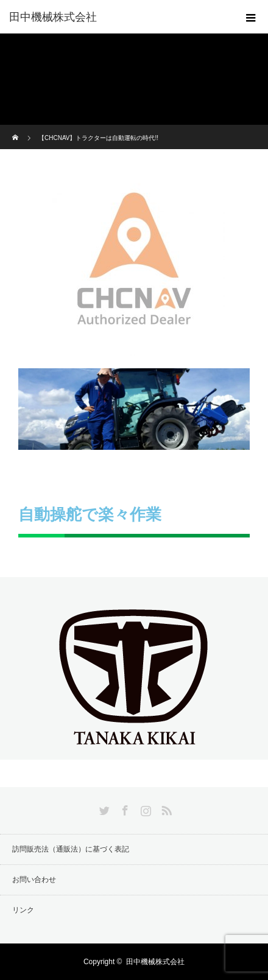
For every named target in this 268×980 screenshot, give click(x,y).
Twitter (103, 808)
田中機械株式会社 (53, 17)
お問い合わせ (34, 880)
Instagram (144, 808)
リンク (23, 910)
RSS (165, 808)
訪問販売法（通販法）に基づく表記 (71, 849)
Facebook (124, 808)
